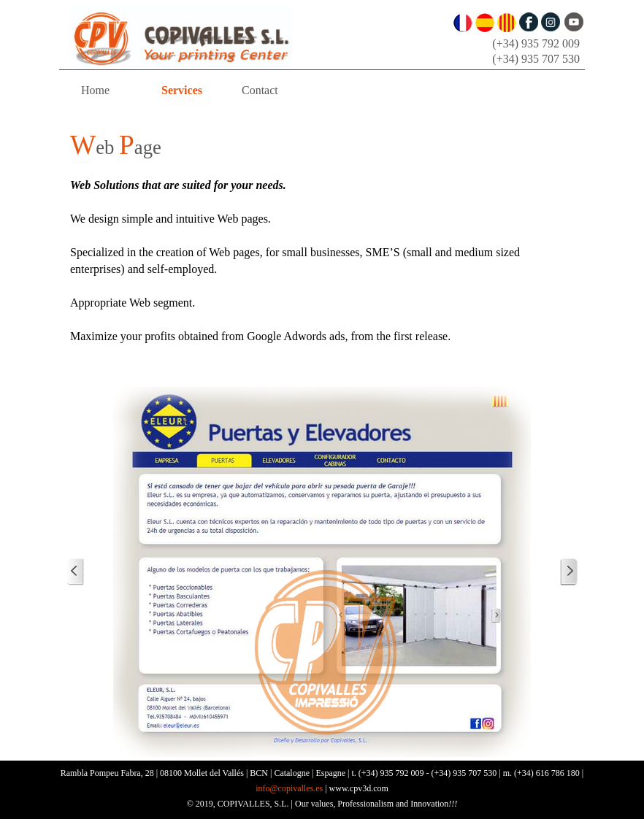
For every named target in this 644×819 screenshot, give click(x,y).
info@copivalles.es (289, 788)
